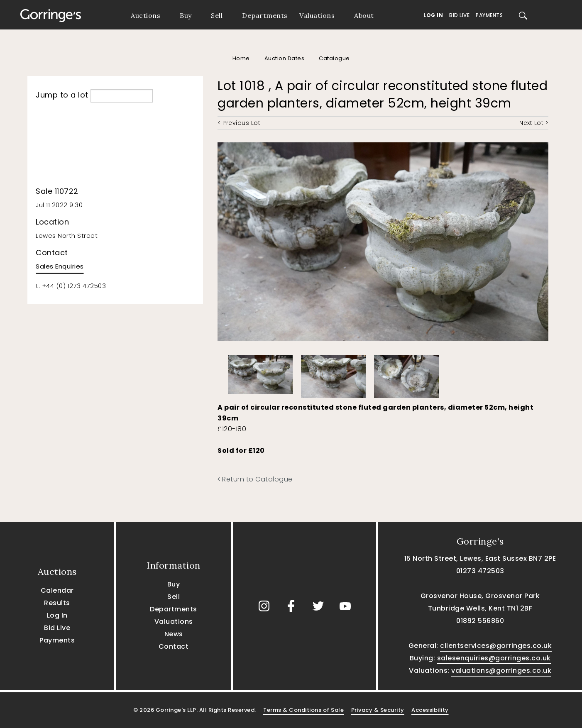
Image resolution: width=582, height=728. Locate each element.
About (364, 15)
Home (241, 58)
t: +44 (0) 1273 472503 (71, 286)
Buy (186, 15)
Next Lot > (534, 123)
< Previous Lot (239, 123)
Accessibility (430, 710)
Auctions (145, 15)
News (174, 634)
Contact (174, 646)
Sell (217, 15)
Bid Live (459, 15)
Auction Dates (285, 58)
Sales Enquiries (60, 266)
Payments (489, 15)
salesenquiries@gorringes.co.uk (494, 658)
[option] (260, 373)
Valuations (317, 15)
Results (57, 603)
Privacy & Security (378, 710)
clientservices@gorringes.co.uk (496, 646)
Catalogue (334, 58)
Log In (433, 15)
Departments (265, 15)
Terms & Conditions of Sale (303, 710)
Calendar (57, 590)
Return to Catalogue (255, 479)
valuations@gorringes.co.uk (501, 671)
